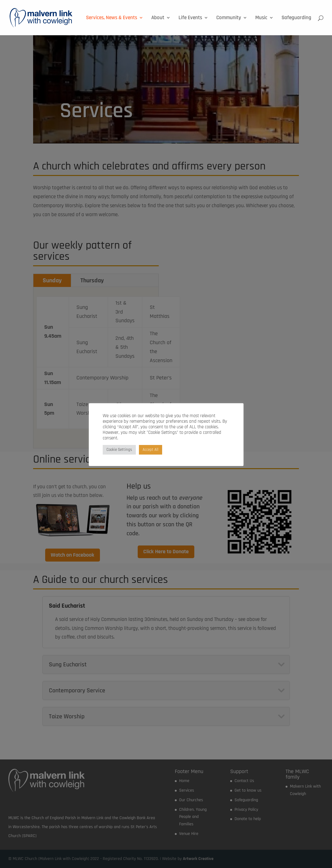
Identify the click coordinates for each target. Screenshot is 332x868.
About (158, 18)
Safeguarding (296, 18)
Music (261, 18)
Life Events (190, 18)
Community (229, 18)
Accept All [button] (151, 450)
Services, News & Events (112, 18)
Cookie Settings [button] (119, 450)
